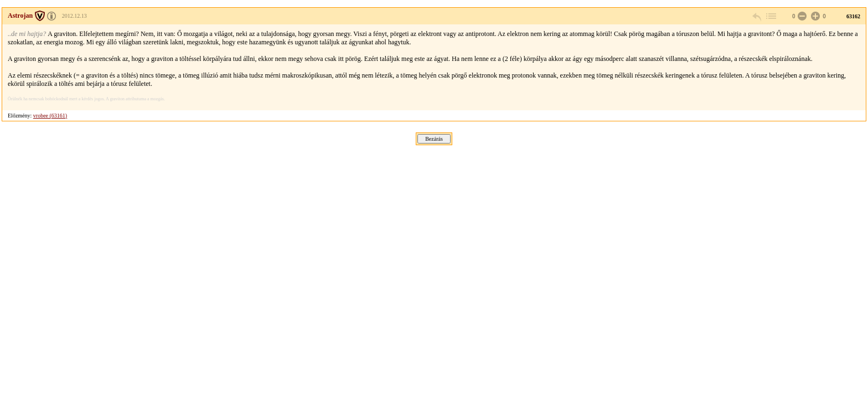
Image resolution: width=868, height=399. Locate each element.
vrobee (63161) (50, 116)
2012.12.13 (74, 16)
